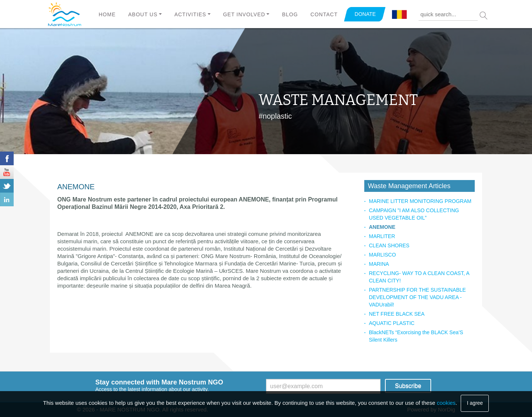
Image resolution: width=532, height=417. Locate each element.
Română (399, 15)
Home (107, 14)
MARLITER (382, 236)
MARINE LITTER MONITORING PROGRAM (420, 201)
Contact (324, 14)
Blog (290, 14)
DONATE (365, 14)
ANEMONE (382, 227)
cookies (446, 403)
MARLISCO (382, 255)
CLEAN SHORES (389, 245)
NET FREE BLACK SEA (397, 314)
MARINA (379, 264)
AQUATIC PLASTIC (391, 323)
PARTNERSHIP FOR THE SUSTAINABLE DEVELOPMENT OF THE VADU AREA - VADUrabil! (417, 297)
